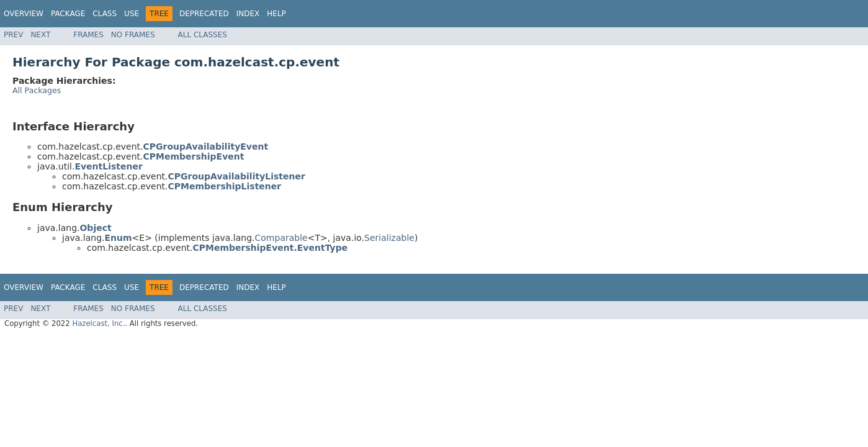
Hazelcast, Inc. (98, 323)
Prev (13, 35)
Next (40, 35)
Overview (24, 14)
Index (248, 14)
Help (276, 14)
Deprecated (204, 14)
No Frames (133, 35)
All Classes (203, 35)
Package (68, 14)
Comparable (281, 238)
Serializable (389, 238)
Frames (88, 35)
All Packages (37, 90)
